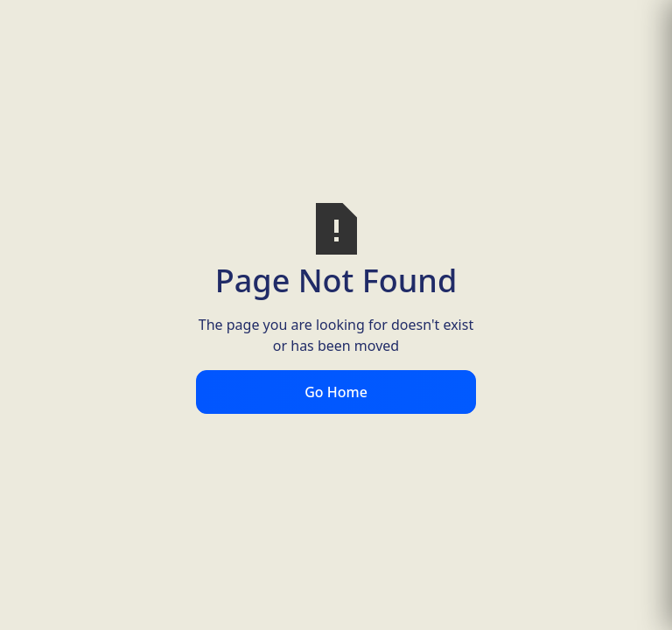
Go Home (336, 392)
